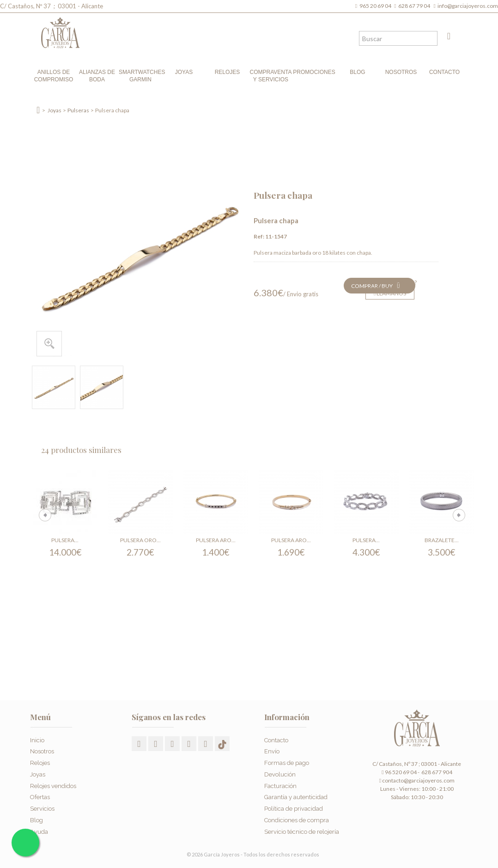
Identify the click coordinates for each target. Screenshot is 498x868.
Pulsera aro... (216, 540)
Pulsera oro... (140, 540)
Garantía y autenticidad (296, 797)
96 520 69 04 (399, 772)
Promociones (314, 72)
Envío (272, 751)
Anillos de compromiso (54, 76)
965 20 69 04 (376, 6)
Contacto (444, 72)
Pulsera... (65, 540)
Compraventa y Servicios (271, 76)
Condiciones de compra (297, 820)
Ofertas (40, 797)
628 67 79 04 (415, 6)
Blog (357, 72)
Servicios (42, 809)
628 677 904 (436, 772)
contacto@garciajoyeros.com (418, 780)
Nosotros (401, 72)
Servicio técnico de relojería (302, 832)
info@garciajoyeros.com (468, 6)
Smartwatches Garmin (140, 76)
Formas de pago (287, 763)
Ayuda (39, 832)
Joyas (184, 72)
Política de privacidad (294, 809)
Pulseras (78, 110)
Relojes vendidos (53, 786)
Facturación (280, 786)
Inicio (37, 740)
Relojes (228, 72)
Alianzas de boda (97, 76)
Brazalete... (442, 540)
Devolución (280, 774)
